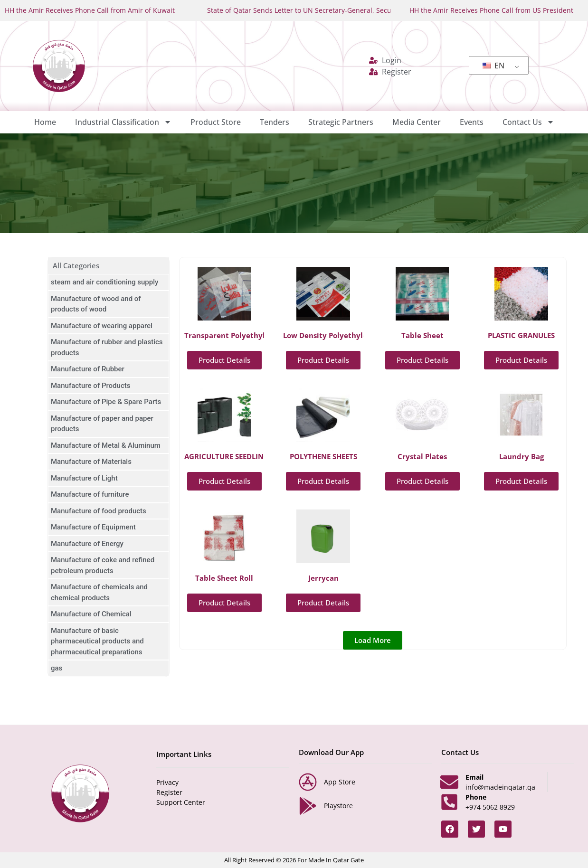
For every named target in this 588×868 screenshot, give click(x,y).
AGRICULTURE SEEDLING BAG (235, 456)
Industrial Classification (123, 122)
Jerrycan (323, 578)
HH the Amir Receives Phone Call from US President (491, 10)
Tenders (275, 122)
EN (493, 66)
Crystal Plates (422, 456)
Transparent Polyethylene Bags (240, 335)
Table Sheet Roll (224, 578)
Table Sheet (422, 335)
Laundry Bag (522, 456)
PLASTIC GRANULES (521, 335)
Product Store (216, 122)
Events (472, 122)
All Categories (76, 265)
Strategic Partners (341, 122)
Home (45, 122)
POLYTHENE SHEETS (323, 456)
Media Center (417, 122)
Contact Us (528, 122)
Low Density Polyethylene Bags (339, 335)
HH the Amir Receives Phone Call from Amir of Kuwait (90, 10)
